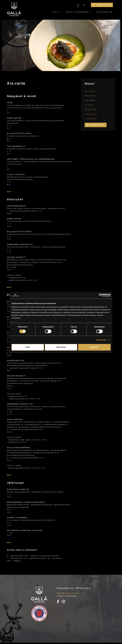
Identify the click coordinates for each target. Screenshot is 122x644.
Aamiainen (90, 91)
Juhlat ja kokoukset (77, 12)
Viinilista (89, 105)
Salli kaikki (94, 347)
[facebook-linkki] (59, 602)
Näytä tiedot (101, 340)
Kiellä (28, 347)
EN (84, 5)
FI (78, 5)
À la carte (90, 100)
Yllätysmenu (91, 96)
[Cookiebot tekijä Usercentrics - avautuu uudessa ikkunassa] (101, 295)
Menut (55, 12)
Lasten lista (91, 114)
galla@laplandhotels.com (71, 593)
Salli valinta (61, 347)
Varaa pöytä (102, 5)
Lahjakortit (103, 12)
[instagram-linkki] (65, 602)
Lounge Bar (90, 119)
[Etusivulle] (14, 10)
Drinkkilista (91, 109)
